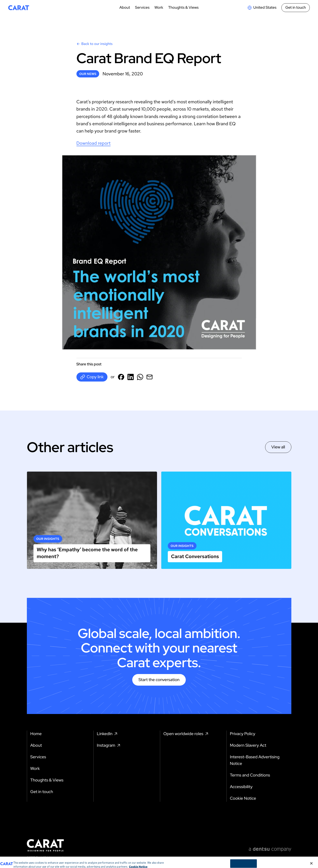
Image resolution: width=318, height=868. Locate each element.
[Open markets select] (262, 8)
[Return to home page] (19, 8)
